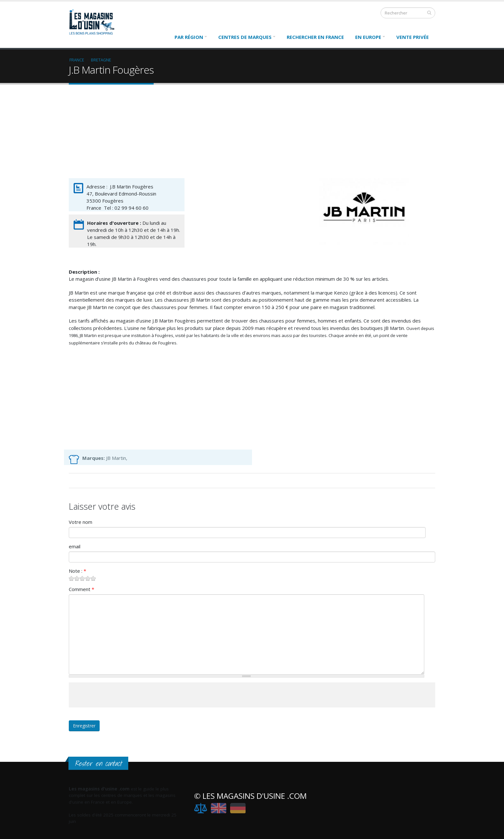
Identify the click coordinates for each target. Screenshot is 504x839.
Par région (189, 37)
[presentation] (118, 695)
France (77, 60)
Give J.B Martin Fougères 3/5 (82, 578)
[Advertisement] (252, 133)
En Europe (368, 37)
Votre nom (81, 522)
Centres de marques (245, 37)
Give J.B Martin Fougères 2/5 (77, 578)
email (75, 546)
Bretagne (101, 60)
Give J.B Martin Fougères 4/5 (88, 578)
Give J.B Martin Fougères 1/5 (72, 578)
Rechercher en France (315, 37)
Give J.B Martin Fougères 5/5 (93, 578)
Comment (81, 589)
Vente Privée (413, 37)
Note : (77, 571)
